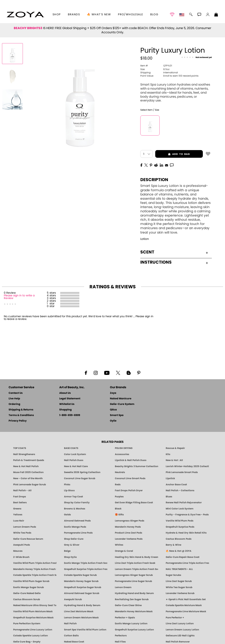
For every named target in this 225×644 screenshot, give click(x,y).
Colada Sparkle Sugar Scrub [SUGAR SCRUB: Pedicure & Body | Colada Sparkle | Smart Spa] (80, 575)
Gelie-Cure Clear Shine (128, 605)
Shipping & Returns (21, 410)
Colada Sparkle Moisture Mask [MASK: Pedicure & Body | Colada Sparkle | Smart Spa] (184, 605)
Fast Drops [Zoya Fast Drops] (20, 497)
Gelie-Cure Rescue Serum (28, 539)
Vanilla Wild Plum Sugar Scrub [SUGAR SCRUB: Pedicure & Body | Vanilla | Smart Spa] (31, 581)
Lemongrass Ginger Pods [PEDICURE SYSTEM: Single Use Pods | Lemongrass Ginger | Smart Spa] (130, 521)
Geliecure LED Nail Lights (180, 636)
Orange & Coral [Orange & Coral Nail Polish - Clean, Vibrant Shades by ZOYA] (124, 551)
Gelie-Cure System (122, 404)
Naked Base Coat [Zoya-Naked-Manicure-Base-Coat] (74, 642)
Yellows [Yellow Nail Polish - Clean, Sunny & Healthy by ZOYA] (18, 515)
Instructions (174, 262)
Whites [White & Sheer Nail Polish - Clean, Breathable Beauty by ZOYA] (119, 545)
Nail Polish (70, 624)
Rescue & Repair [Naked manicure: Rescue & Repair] (175, 448)
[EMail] (167, 165)
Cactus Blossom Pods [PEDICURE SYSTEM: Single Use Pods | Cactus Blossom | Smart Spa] (179, 539)
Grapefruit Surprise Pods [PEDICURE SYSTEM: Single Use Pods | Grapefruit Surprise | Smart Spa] (180, 527)
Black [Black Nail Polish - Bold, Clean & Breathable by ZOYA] (118, 509)
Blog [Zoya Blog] (154, 15)
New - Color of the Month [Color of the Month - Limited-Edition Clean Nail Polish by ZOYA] (28, 478)
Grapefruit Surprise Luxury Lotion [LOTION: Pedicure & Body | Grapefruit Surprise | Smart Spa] (134, 630)
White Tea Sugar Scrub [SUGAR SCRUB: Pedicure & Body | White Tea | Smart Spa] (179, 587)
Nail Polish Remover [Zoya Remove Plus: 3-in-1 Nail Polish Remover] (178, 642)
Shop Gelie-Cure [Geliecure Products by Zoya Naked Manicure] (74, 539)
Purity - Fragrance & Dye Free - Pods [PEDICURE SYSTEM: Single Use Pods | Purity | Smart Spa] (187, 515)
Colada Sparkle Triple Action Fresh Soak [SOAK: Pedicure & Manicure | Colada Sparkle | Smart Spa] (35, 575)
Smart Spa (117, 415)
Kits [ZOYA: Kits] (168, 454)
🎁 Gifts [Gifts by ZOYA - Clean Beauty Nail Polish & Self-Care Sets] (119, 515)
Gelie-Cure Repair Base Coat (183, 557)
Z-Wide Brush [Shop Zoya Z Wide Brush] (21, 557)
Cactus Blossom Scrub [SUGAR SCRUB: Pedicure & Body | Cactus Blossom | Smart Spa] (27, 599)
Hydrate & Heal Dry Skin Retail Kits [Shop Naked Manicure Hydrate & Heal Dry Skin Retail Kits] (186, 533)
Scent (174, 252)
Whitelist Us (67, 404)
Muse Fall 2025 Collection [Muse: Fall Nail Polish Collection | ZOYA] (28, 472)
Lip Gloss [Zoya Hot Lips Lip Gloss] (69, 490)
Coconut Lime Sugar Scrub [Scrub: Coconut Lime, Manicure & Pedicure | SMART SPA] (80, 478)
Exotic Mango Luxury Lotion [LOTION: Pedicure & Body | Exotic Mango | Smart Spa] (131, 624)
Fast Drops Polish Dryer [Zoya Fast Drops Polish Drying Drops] (129, 490)
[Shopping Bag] (216, 15)
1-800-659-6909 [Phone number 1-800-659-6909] (70, 415)
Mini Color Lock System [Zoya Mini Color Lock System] (180, 509)
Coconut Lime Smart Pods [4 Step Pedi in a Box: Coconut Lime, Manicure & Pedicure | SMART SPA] (130, 478)
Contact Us (16, 393)
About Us (65, 393)
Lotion (145, 239)
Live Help (14, 399)
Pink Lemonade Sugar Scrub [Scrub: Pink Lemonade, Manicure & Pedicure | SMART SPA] (30, 485)
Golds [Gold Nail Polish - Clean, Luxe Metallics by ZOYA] (67, 515)
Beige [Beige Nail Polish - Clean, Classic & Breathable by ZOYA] (67, 551)
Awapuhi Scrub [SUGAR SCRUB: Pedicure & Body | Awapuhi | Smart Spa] (73, 599)
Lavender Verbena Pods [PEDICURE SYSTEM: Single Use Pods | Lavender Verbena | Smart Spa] (129, 539)
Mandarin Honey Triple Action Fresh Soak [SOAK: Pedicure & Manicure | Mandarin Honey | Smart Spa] (35, 569)
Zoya (113, 393)
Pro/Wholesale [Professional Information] (130, 15)
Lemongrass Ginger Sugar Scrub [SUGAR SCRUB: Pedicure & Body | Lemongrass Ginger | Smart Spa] (134, 575)
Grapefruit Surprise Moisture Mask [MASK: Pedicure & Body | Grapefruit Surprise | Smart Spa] (33, 618)
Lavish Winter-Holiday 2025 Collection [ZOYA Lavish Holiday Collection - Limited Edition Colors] (187, 466)
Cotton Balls (71, 636)
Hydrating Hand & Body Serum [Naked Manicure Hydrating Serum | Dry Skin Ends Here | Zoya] (82, 605)
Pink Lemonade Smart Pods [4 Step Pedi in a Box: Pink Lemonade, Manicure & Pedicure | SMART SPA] (182, 472)
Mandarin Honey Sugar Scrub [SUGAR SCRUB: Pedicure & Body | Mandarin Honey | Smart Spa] (81, 581)
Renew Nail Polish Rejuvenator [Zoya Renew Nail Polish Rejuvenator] (184, 503)
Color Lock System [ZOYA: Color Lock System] (75, 454)
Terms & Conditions (21, 415)
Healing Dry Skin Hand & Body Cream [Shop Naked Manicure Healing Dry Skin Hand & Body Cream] (136, 557)
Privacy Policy (18, 421)
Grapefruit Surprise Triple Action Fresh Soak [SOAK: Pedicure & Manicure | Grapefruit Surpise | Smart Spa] (86, 569)
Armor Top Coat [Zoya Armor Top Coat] (74, 497)
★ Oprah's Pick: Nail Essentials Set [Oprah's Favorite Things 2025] (186, 599)
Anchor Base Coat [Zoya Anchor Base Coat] (176, 485)
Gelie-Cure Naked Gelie (27, 593)
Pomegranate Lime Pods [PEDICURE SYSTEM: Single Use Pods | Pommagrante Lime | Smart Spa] (78, 533)
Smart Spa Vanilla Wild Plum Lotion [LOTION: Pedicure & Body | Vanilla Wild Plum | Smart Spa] (85, 630)
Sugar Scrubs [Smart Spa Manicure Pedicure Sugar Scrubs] (173, 575)
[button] (26, 15)
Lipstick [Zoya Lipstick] (170, 478)
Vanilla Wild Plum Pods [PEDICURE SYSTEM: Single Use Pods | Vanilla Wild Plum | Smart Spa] (180, 521)
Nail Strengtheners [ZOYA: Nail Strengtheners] (24, 454)
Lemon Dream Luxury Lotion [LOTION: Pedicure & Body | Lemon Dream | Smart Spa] (182, 630)
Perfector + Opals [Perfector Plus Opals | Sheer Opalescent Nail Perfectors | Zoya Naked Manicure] (125, 618)
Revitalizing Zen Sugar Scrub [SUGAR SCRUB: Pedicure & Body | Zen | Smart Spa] (132, 599)
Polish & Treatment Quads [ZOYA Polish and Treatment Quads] (29, 460)
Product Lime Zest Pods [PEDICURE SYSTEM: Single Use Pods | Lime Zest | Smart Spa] (129, 533)
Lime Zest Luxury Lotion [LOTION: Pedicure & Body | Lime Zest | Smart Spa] (180, 624)
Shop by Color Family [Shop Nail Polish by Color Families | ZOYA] (77, 503)
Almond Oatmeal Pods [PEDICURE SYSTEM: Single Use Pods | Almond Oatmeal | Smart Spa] (77, 521)
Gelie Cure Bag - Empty (27, 642)
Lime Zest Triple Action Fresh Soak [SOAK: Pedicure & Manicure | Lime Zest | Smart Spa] (135, 563)
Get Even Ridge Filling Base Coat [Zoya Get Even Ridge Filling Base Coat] (134, 503)
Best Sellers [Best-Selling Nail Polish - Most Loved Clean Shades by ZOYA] (20, 503)
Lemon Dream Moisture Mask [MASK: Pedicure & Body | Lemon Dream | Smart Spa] (81, 618)
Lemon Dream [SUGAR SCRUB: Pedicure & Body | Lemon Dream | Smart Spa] (123, 587)
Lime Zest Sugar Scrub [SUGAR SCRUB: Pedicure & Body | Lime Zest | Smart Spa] (179, 581)
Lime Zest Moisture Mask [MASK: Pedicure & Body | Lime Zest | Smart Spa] (79, 611)
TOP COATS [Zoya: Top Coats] (20, 448)
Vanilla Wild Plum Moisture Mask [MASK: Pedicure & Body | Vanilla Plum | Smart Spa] (33, 611)
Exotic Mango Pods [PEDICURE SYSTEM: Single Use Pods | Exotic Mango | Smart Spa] (75, 527)
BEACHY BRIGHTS (28, 28)
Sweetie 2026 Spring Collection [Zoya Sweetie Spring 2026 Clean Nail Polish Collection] (82, 472)
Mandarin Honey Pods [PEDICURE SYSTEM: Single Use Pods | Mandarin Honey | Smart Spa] (128, 527)
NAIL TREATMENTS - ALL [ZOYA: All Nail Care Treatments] (179, 569)
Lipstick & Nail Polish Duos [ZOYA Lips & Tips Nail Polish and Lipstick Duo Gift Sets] (131, 460)
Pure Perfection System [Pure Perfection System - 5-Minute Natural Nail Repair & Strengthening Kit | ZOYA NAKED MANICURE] (27, 624)
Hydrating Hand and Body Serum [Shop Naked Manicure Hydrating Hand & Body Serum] (134, 593)
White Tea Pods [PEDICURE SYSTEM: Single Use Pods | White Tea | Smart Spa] (22, 533)
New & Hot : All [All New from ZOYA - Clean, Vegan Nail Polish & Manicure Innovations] (174, 460)
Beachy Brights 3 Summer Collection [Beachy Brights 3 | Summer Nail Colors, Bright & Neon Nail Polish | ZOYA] (136, 466)
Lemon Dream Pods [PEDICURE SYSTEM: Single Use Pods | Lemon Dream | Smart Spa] (25, 527)
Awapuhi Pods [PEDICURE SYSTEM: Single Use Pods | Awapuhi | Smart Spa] (22, 545)
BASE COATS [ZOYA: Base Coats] (71, 448)
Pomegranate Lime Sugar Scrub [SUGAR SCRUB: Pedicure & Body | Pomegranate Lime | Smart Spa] (133, 581)
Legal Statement (70, 399)
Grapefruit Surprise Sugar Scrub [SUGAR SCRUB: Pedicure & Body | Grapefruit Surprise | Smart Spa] (83, 587)
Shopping (65, 410)
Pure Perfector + (175, 618)
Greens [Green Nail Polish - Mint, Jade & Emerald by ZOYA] (17, 509)
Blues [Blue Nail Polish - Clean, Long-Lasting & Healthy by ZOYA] (169, 497)
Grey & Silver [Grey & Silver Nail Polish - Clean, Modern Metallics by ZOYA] (72, 545)
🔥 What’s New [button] (99, 15)
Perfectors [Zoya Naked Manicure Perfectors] (121, 636)
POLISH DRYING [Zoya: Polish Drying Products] (124, 448)
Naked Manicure (121, 399)
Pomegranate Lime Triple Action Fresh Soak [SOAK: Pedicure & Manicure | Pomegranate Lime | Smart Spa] (187, 563)
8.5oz (155, 69)
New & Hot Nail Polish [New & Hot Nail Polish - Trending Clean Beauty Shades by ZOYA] (26, 466)
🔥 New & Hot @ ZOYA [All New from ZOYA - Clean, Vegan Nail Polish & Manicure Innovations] (179, 551)
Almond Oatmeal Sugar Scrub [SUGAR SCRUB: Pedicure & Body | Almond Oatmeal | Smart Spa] (82, 593)
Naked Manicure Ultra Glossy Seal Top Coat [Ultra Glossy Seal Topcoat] (35, 605)
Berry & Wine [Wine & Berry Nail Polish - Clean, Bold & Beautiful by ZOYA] (173, 545)
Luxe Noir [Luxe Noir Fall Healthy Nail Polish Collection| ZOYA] (19, 521)
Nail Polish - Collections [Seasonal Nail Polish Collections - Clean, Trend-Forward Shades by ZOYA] (180, 490)
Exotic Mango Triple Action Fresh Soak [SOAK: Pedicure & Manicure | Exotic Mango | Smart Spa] (86, 563)
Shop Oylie (70, 557)
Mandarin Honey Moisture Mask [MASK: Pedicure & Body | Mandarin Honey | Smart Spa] (134, 611)
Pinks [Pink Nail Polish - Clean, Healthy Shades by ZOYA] (67, 485)
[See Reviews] (197, 58)
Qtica (113, 410)
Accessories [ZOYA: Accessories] (122, 454)
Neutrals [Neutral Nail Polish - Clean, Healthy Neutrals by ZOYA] (120, 472)
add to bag (173, 154)
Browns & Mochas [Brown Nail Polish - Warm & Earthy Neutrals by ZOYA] (75, 509)
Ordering (14, 404)
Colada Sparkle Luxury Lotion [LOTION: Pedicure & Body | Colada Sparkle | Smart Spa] (30, 636)
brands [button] (74, 15)
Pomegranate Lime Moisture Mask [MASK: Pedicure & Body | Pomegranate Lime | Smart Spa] (186, 611)
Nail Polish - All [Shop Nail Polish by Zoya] (22, 490)
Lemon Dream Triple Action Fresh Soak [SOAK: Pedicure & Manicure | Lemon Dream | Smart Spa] (136, 569)
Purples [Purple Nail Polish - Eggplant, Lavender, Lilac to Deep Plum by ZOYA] (119, 497)
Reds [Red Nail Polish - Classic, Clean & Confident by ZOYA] (118, 485)
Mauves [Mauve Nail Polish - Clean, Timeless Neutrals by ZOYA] (18, 551)
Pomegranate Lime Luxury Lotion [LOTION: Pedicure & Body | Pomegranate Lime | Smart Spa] (33, 630)
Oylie (113, 421)
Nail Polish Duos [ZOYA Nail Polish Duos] (74, 460)
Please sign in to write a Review (19, 297)
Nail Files (120, 642)
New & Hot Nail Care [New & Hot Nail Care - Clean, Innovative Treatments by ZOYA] (76, 466)
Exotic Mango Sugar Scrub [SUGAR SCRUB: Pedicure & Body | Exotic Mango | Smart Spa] (28, 587)
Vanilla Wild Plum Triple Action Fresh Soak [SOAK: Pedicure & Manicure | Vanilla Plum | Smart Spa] (35, 563)
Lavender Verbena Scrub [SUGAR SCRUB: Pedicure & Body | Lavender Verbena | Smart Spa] (180, 593)
